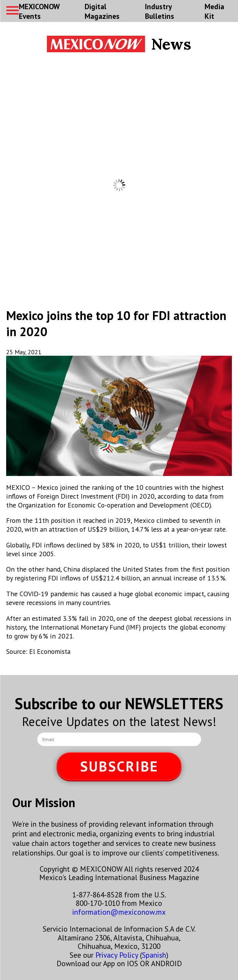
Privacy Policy (117, 955)
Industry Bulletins (160, 11)
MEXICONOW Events (39, 11)
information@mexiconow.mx (119, 912)
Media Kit (214, 11)
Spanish (154, 955)
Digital (102, 11)
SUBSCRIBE (119, 766)
